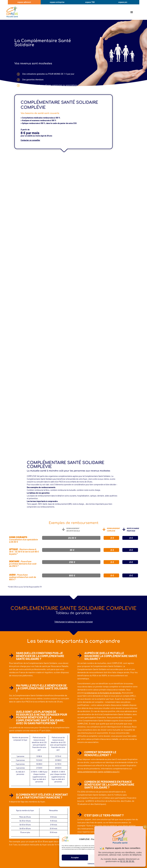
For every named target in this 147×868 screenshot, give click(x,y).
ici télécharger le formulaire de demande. (103, 693)
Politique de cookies (93, 863)
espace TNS (90, 2)
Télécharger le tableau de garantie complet (73, 622)
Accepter (75, 858)
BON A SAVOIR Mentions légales (108, 863)
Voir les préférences (130, 858)
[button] (142, 839)
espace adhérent (24, 2)
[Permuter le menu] (132, 12)
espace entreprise (57, 2)
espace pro (123, 2)
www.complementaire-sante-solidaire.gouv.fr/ (98, 772)
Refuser (103, 858)
